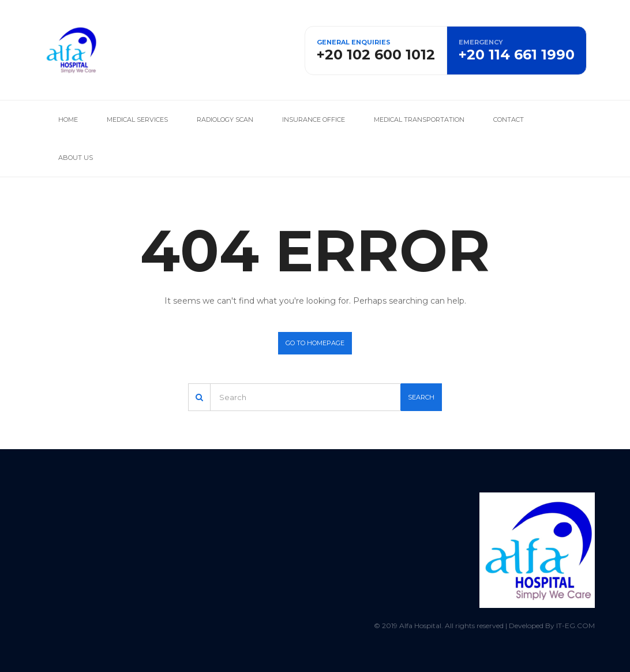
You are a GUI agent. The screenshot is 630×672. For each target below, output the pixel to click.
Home (68, 120)
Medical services (137, 120)
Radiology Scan (225, 120)
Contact (509, 120)
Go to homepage (315, 343)
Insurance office (314, 120)
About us (76, 158)
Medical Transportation (419, 120)
